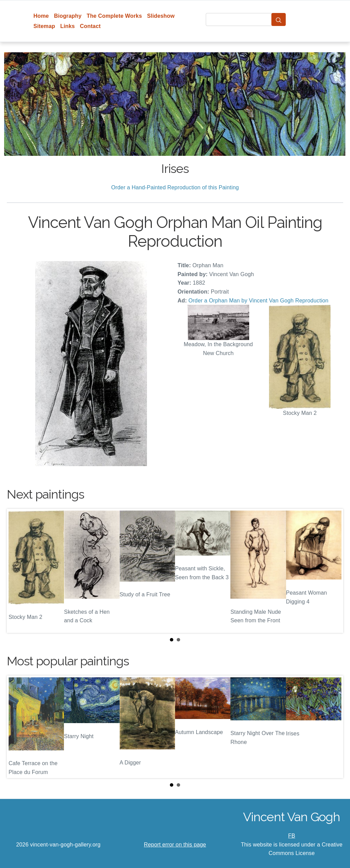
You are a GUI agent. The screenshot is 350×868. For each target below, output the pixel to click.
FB (292, 836)
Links (68, 26)
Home (41, 16)
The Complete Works (114, 16)
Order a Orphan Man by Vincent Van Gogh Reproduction (258, 301)
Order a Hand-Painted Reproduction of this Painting (175, 187)
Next (333, 571)
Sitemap (44, 26)
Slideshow (161, 16)
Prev (17, 571)
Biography (68, 16)
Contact (90, 26)
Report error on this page (175, 845)
